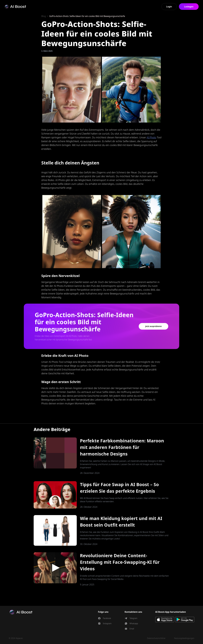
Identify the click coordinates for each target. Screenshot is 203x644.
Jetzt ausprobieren (153, 326)
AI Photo (151, 137)
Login (169, 7)
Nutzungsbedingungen (184, 638)
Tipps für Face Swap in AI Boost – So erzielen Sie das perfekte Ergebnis (119, 488)
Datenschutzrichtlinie (156, 638)
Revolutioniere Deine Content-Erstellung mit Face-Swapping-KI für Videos (120, 562)
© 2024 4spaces (16, 638)
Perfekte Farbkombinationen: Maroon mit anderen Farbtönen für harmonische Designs (122, 447)
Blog (44, 16)
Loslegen (189, 7)
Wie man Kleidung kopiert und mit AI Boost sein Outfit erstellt (121, 522)
